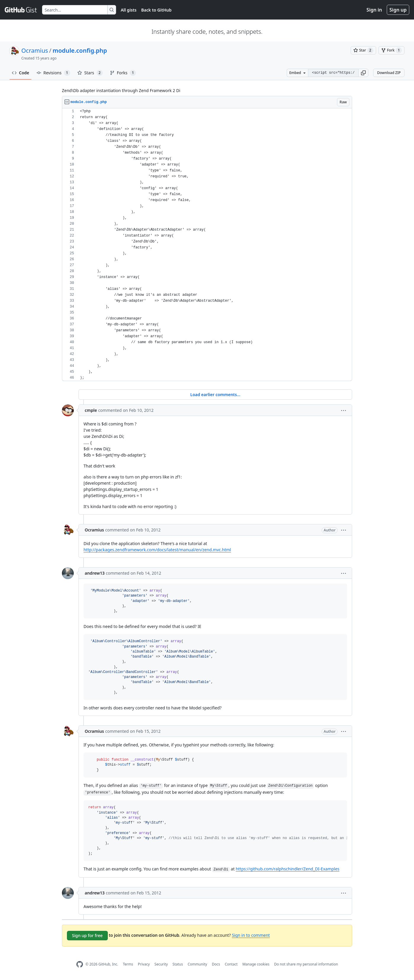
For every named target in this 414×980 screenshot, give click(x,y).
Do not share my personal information (306, 964)
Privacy (144, 964)
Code (21, 73)
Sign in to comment (251, 935)
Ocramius (35, 50)
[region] (207, 245)
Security (161, 964)
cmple (91, 410)
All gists (129, 10)
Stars (90, 73)
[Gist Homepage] (21, 10)
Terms (128, 964)
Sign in (374, 10)
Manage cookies (256, 964)
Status (178, 964)
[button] (363, 73)
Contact (231, 964)
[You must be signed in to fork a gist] (391, 50)
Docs (216, 964)
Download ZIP (389, 73)
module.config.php (80, 50)
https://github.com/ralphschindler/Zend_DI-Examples (288, 869)
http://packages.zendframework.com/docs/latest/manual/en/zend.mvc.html (157, 550)
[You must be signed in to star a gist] (363, 50)
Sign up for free (87, 935)
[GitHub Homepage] (80, 964)
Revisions (53, 73)
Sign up (398, 10)
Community (198, 964)
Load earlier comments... (215, 395)
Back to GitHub (156, 10)
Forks (123, 73)
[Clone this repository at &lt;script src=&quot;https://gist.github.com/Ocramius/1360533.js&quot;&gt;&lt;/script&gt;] (333, 73)
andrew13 (95, 573)
